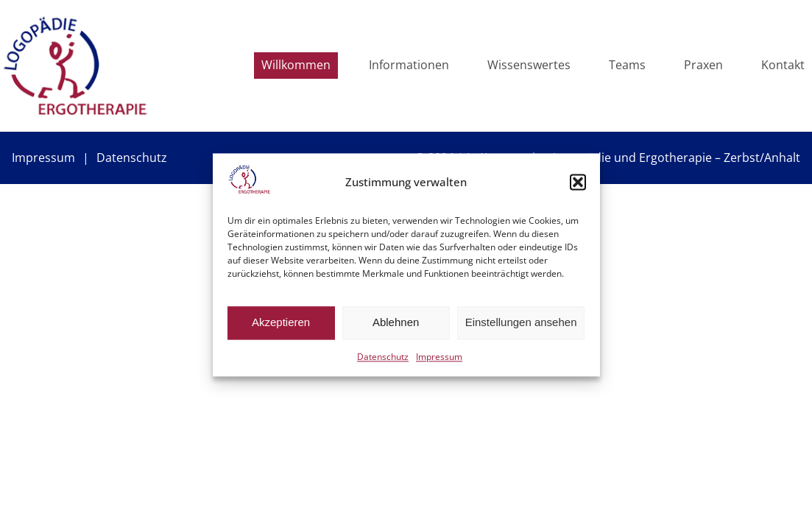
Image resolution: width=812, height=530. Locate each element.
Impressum (439, 357)
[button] (578, 182)
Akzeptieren (281, 323)
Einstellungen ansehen (521, 323)
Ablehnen (396, 323)
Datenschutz (383, 357)
